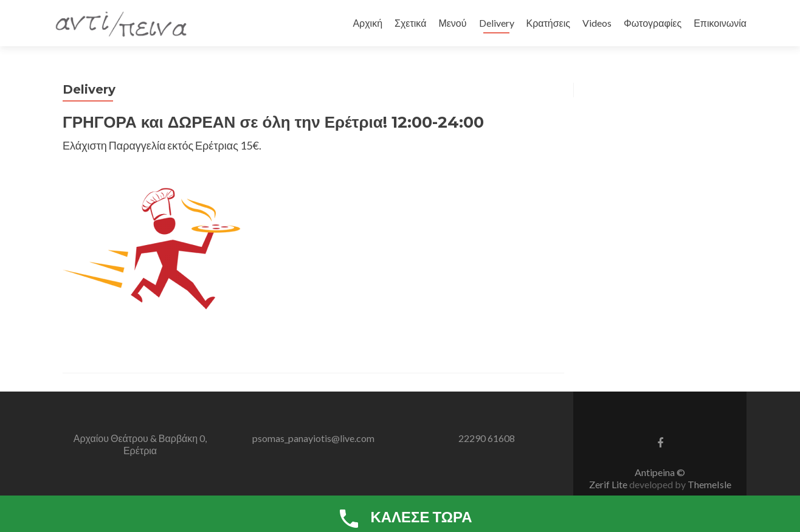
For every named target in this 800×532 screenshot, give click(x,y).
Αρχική (367, 23)
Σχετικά (410, 23)
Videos (597, 23)
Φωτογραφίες (653, 23)
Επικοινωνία (720, 23)
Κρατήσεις (549, 23)
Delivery (497, 23)
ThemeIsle (709, 484)
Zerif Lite (609, 484)
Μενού (452, 23)
